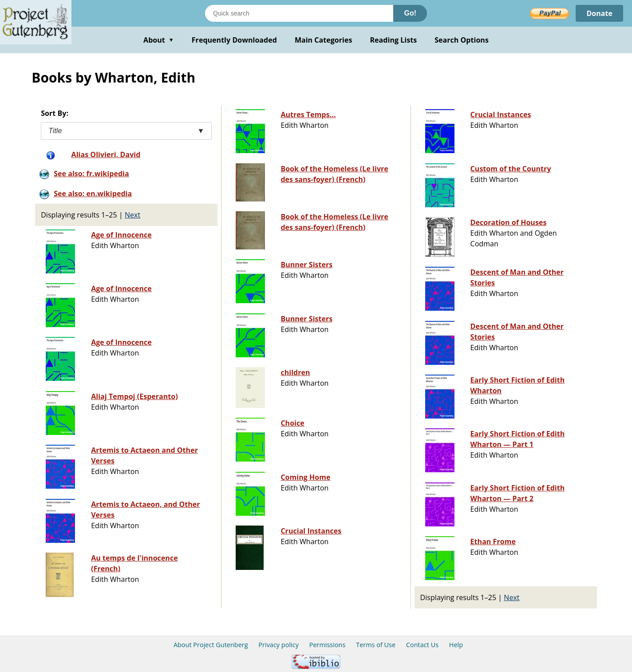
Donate (599, 13)
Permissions (328, 645)
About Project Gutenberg (211, 645)
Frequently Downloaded (234, 40)
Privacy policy (278, 645)
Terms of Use (376, 645)
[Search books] (299, 13)
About (159, 40)
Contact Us (422, 645)
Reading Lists (394, 40)
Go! (410, 13)
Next (132, 215)
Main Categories (324, 40)
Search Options (462, 40)
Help (456, 645)
